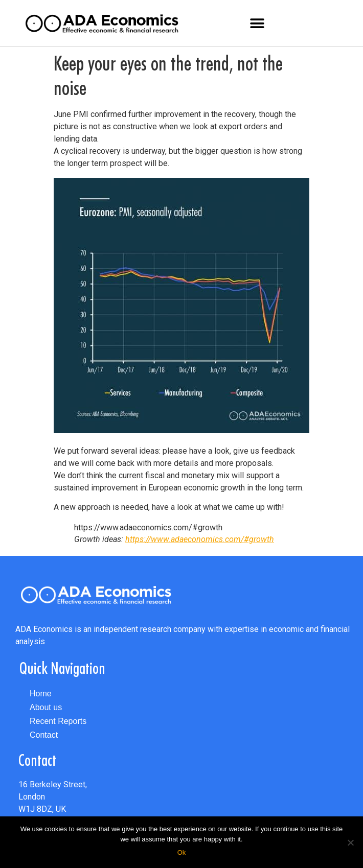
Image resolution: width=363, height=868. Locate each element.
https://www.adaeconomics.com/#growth (200, 539)
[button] (257, 23)
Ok (182, 852)
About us (46, 707)
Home (41, 694)
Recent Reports (58, 721)
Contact (44, 735)
